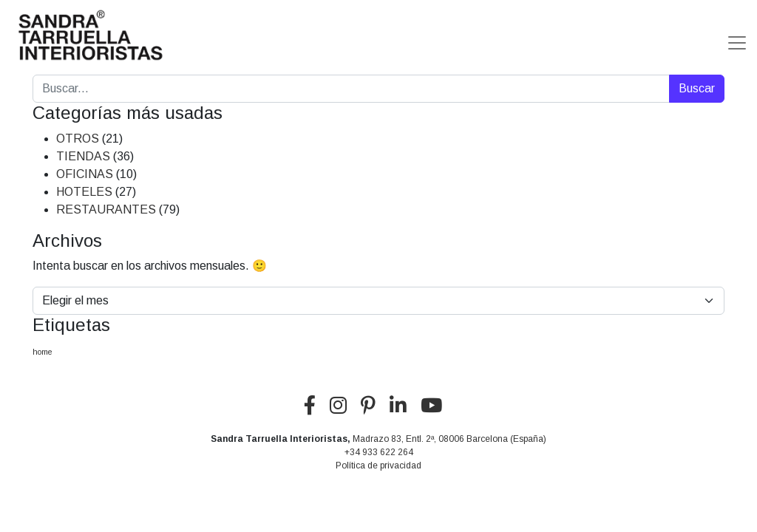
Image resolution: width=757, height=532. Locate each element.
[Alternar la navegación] (737, 37)
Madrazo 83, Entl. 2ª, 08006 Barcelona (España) (449, 439)
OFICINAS (85, 174)
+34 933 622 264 (379, 452)
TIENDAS (83, 156)
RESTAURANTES (106, 209)
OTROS (78, 139)
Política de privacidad (378, 465)
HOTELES (84, 192)
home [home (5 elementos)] (43, 352)
